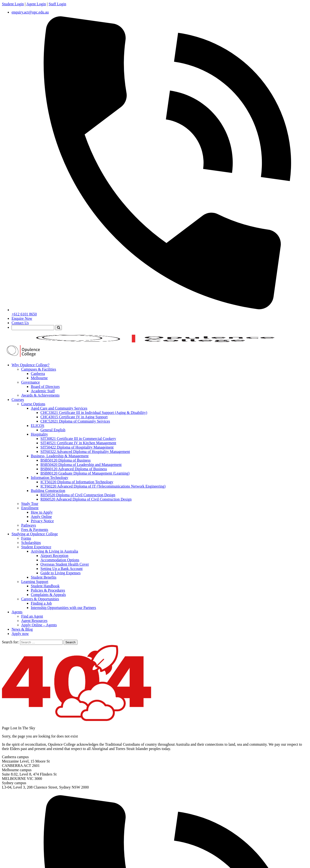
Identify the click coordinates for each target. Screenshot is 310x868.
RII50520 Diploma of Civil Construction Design (78, 495)
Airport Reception (54, 556)
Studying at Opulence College (35, 534)
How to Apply (42, 512)
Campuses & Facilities (39, 369)
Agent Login (36, 4)
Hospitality (39, 434)
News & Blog (22, 629)
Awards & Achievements (40, 395)
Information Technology (49, 478)
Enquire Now (22, 318)
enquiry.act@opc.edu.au (30, 12)
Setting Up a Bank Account (61, 569)
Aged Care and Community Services (59, 408)
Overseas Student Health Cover (65, 564)
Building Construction (48, 491)
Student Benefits (44, 577)
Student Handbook (45, 586)
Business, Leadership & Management (60, 456)
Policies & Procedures (48, 590)
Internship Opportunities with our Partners (63, 608)
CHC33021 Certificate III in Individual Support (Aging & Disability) (94, 413)
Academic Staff (43, 391)
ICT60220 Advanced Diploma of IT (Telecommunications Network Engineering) (103, 486)
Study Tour (30, 504)
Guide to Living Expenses (61, 573)
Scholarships (31, 543)
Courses (18, 400)
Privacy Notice (42, 521)
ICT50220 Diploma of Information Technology (77, 482)
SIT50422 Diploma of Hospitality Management (77, 447)
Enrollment (30, 508)
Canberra (38, 374)
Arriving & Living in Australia (54, 551)
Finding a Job (41, 603)
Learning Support (35, 582)
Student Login (13, 4)
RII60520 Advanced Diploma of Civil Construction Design (86, 499)
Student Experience (36, 547)
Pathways (29, 525)
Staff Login (57, 4)
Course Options (33, 404)
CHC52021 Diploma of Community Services (75, 421)
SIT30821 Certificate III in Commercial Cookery (78, 439)
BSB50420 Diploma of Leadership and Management (81, 465)
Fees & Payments (35, 530)
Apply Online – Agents (39, 625)
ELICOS (38, 426)
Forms (26, 538)
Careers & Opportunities (40, 599)
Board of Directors (45, 387)
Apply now (20, 634)
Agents (17, 612)
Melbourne (39, 378)
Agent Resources (34, 621)
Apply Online (41, 517)
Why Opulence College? (30, 365)
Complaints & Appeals (48, 595)
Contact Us (20, 323)
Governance (30, 382)
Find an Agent (32, 616)
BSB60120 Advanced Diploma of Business (74, 469)
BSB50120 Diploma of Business (65, 460)
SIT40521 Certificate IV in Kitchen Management (78, 443)
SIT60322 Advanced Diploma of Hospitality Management (85, 452)
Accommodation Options (60, 560)
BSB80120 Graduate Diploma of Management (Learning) (85, 473)
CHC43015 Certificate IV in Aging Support (74, 417)
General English (53, 430)
